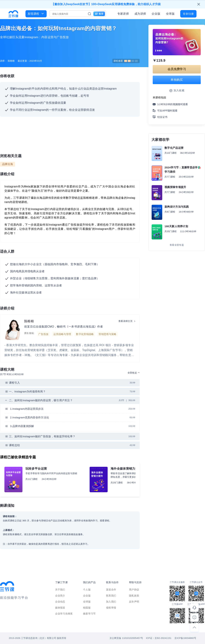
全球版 (170, 14)
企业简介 (60, 596)
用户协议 (134, 590)
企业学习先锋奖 (64, 614)
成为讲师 (140, 14)
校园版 (87, 608)
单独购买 (177, 80)
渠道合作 (111, 590)
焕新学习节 (89, 614)
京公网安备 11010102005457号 (126, 638)
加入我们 (111, 602)
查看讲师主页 (125, 321)
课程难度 (126, 61)
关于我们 (60, 590)
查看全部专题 (177, 245)
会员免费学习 (177, 69)
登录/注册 (188, 14)
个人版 (87, 590)
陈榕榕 (29, 321)
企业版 (156, 14)
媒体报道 (60, 608)
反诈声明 (134, 602)
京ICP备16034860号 (185, 638)
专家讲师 (123, 14)
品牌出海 (8, 164)
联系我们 (111, 596)
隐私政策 (134, 596)
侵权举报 (111, 608)
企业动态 (60, 602)
